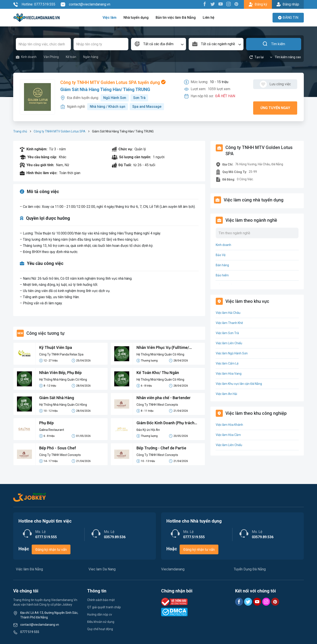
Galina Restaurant (52, 430)
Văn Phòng (51, 57)
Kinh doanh (26, 57)
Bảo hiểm (222, 275)
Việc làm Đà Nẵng (29, 569)
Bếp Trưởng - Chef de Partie (161, 448)
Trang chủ (20, 131)
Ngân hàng (91, 57)
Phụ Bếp (46, 423)
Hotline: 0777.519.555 (34, 4)
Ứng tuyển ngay (275, 108)
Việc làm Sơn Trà (227, 333)
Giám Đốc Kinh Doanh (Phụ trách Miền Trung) (165, 423)
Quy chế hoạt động (100, 629)
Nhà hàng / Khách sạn (108, 107)
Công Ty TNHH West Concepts (157, 405)
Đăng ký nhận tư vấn (51, 550)
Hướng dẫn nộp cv (100, 614)
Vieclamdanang (173, 569)
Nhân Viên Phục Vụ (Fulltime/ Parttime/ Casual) (163, 348)
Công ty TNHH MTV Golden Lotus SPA (60, 131)
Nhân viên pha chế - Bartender (164, 398)
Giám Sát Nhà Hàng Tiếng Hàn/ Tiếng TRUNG (105, 89)
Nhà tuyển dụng (136, 18)
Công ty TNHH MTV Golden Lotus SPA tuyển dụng (113, 82)
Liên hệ (209, 18)
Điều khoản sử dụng (101, 622)
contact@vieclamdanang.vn (85, 4)
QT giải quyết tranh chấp (104, 607)
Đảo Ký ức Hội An (148, 430)
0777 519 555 (30, 632)
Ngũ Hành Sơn (115, 98)
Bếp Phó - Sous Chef (58, 448)
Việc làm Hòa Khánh (229, 425)
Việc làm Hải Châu (228, 313)
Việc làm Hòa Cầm (228, 435)
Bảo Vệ (221, 255)
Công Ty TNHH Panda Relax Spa (61, 354)
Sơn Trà (139, 98)
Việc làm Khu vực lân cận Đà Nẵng (239, 384)
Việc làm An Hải (226, 394)
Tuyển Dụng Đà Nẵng (250, 569)
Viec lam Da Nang (102, 569)
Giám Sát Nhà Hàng (57, 398)
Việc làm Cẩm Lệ (227, 363)
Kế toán (71, 57)
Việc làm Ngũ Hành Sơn (232, 353)
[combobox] (158, 44)
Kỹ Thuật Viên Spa (56, 347)
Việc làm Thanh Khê (229, 323)
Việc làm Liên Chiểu (229, 343)
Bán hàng (222, 265)
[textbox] (158, 44)
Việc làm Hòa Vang (229, 374)
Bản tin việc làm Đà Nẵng (176, 18)
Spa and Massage (147, 107)
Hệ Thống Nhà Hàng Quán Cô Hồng (160, 354)
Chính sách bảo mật (101, 600)
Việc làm (110, 18)
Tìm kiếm (274, 44)
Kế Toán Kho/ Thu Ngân (158, 373)
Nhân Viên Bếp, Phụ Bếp (60, 373)
